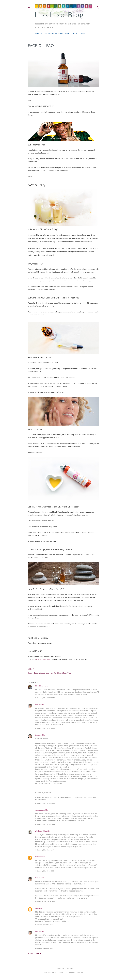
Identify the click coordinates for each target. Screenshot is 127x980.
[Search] (98, 7)
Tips (69, 673)
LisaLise (38, 705)
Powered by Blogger (63, 968)
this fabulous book (44, 659)
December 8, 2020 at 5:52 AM (45, 925)
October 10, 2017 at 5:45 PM (45, 901)
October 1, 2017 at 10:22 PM (45, 698)
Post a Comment (35, 954)
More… (84, 33)
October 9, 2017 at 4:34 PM (44, 871)
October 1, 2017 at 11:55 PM (45, 803)
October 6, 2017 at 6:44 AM (45, 850)
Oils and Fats (62, 673)
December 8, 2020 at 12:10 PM (46, 948)
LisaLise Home (42, 33)
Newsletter (64, 33)
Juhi (37, 908)
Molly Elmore (40, 686)
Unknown (39, 857)
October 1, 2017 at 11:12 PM (45, 728)
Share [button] (30, 673)
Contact (75, 33)
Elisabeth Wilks (40, 831)
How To (53, 33)
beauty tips (45, 673)
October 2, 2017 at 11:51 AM (45, 824)
